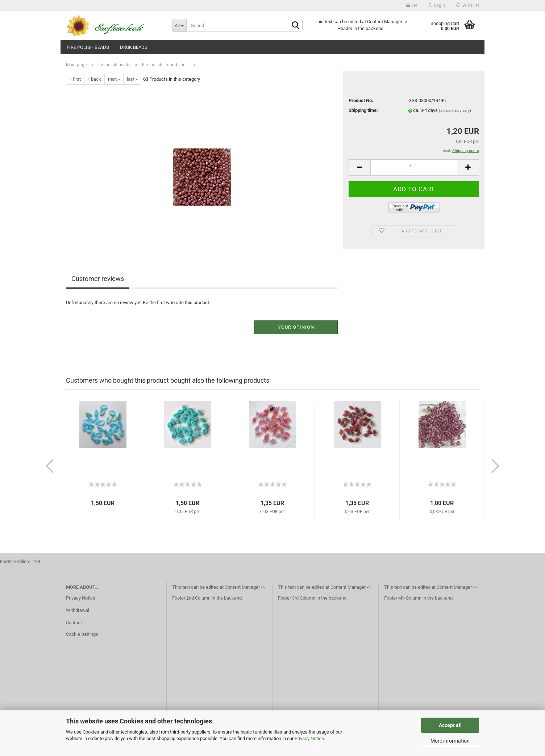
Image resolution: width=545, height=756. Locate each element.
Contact (74, 623)
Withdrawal (78, 610)
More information (450, 741)
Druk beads (134, 47)
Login (436, 5)
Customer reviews (98, 279)
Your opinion (296, 327)
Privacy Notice (309, 738)
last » (132, 79)
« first (75, 79)
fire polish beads (88, 47)
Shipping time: (363, 110)
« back (94, 79)
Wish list (467, 5)
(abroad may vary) (455, 111)
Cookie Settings (82, 634)
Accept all (450, 725)
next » (114, 79)
